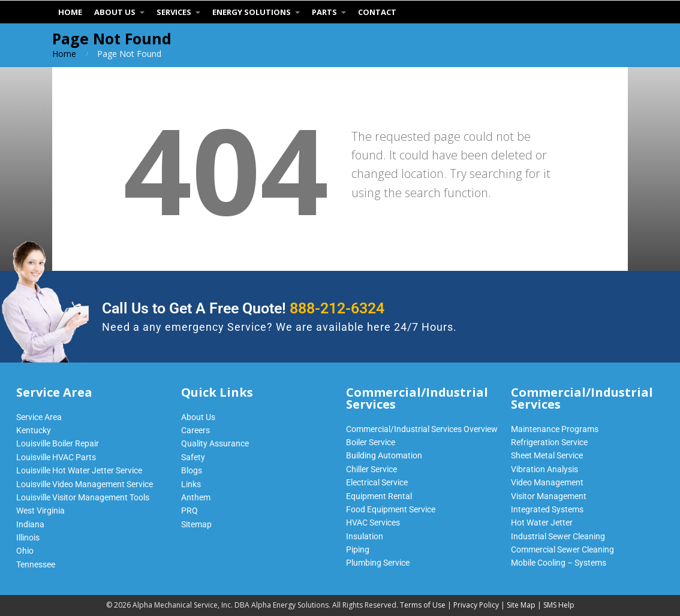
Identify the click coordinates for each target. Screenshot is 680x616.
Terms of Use (423, 605)
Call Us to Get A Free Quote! (243, 308)
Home (64, 54)
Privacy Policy (476, 605)
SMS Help (559, 605)
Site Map (521, 605)
